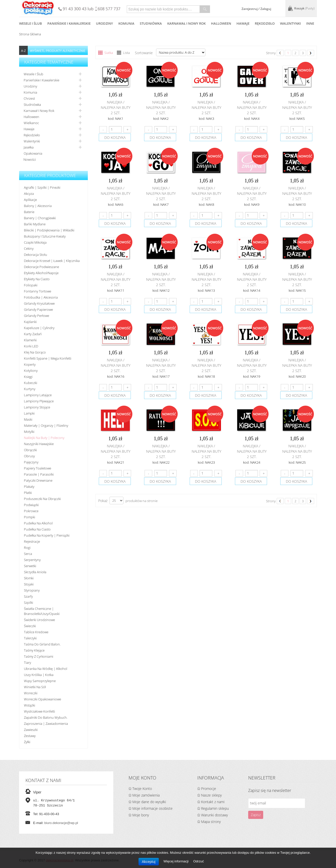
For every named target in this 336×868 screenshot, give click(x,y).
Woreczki (31, 693)
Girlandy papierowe (38, 310)
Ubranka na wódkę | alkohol (46, 669)
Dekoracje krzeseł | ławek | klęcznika (52, 261)
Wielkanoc (31, 123)
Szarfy (28, 596)
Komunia (30, 92)
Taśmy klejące (34, 650)
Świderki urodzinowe (39, 620)
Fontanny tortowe (38, 291)
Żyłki (27, 742)
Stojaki (29, 584)
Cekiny (29, 248)
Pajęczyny (31, 462)
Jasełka (29, 147)
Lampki (29, 413)
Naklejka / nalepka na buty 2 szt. (116, 107)
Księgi (28, 377)
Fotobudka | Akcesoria (41, 297)
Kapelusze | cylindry (39, 328)
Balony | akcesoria (38, 206)
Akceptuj (149, 862)
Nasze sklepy (211, 795)
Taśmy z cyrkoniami (39, 656)
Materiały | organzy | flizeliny (46, 425)
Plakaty (29, 487)
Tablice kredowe (36, 632)
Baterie (29, 212)
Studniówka (32, 105)
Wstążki (30, 705)
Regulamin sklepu (215, 808)
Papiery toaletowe (38, 468)
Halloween (31, 117)
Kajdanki (30, 322)
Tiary (27, 663)
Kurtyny (30, 389)
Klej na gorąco (35, 352)
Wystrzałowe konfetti (39, 711)
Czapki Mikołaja (35, 242)
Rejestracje (32, 541)
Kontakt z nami (213, 802)
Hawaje (29, 129)
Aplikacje (30, 200)
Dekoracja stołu (36, 255)
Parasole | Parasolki (39, 474)
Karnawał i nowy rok (39, 111)
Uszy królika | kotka (39, 675)
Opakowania (33, 153)
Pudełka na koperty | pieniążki (47, 535)
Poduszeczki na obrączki (42, 499)
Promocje (209, 789)
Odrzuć (199, 861)
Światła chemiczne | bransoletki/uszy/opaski (42, 611)
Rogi (27, 548)
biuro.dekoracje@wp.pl (61, 823)
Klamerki (30, 340)
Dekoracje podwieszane (41, 267)
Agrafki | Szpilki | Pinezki (42, 187)
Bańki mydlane (35, 224)
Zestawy (30, 736)
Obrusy (29, 456)
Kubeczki (31, 383)
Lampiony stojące (37, 407)
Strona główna (30, 34)
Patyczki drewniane (38, 480)
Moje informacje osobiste (152, 808)
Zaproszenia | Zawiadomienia (46, 724)
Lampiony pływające (39, 401)
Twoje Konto (142, 789)
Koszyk (304, 8)
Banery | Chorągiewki (40, 218)
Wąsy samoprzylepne (40, 681)
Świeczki (30, 626)
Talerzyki (30, 638)
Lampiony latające (38, 395)
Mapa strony (211, 822)
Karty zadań (33, 334)
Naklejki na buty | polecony (44, 438)
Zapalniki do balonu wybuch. (46, 717)
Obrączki (30, 450)
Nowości (30, 159)
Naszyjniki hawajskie (39, 444)
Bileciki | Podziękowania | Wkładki (49, 230)
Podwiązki (31, 505)
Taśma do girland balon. (42, 644)
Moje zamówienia (146, 795)
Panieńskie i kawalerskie (41, 80)
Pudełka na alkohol (38, 523)
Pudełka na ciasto (37, 529)
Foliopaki (31, 285)
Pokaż (103, 501)
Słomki (29, 578)
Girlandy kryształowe (39, 303)
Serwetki (30, 566)
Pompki (30, 517)
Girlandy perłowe (37, 316)
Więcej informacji (176, 861)
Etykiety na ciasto (37, 279)
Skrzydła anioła (35, 572)
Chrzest (29, 98)
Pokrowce (31, 511)
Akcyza (29, 194)
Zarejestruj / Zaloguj (256, 9)
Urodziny (30, 86)
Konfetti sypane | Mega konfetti (48, 358)
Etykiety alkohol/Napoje (41, 273)
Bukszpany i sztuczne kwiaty (45, 236)
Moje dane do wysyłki (149, 802)
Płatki (28, 493)
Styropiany (32, 590)
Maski (28, 419)
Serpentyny (32, 560)
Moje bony (141, 815)
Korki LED (31, 346)
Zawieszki (31, 730)
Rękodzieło (32, 135)
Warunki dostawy (214, 815)
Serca (28, 554)
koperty (30, 364)
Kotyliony (31, 371)
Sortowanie (144, 53)
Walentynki (32, 141)
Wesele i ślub (33, 74)
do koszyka (115, 137)
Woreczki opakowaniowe (43, 699)
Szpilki (29, 602)
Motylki (29, 432)
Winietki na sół (35, 687)
